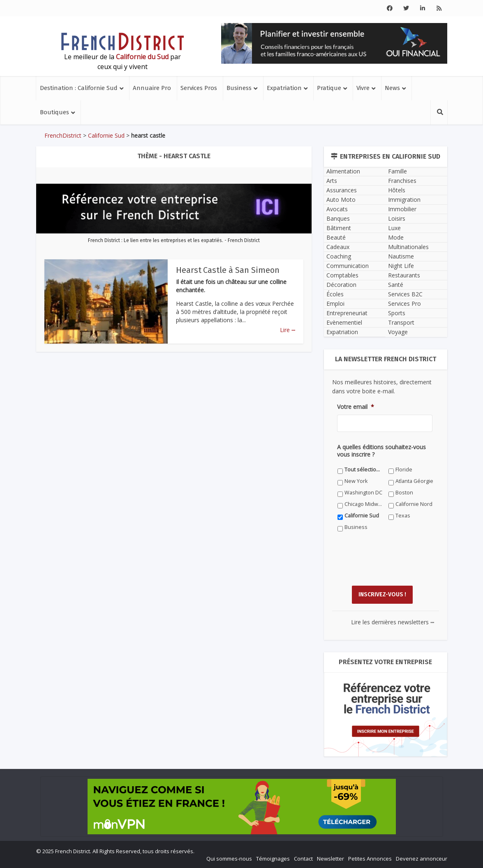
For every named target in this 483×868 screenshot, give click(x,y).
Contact (303, 858)
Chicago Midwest (364, 504)
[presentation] (400, 565)
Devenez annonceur (422, 858)
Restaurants (404, 275)
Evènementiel (344, 322)
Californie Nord (414, 504)
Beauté (336, 237)
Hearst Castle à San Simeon (228, 270)
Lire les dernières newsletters (393, 622)
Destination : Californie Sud (79, 88)
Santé (396, 285)
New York (356, 481)
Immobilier (402, 209)
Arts (332, 181)
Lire (288, 330)
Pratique (329, 88)
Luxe (394, 228)
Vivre (363, 88)
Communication (348, 266)
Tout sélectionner (364, 470)
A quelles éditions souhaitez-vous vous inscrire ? (381, 451)
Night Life (401, 266)
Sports (397, 313)
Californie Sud (106, 135)
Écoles (335, 294)
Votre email (356, 407)
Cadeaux (338, 247)
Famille (397, 171)
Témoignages (273, 858)
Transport (401, 322)
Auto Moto (341, 200)
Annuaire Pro (152, 88)
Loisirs (397, 218)
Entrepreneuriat (347, 313)
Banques (338, 218)
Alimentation (343, 171)
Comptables (342, 275)
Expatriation (284, 88)
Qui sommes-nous (229, 858)
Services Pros (199, 88)
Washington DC (363, 493)
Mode (396, 237)
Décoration (341, 285)
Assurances (342, 190)
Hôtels (397, 190)
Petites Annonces (370, 858)
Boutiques (54, 112)
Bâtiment (339, 228)
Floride (404, 470)
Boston (404, 493)
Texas (403, 516)
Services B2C (405, 294)
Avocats (337, 209)
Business (239, 88)
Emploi (335, 304)
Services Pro (404, 304)
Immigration (404, 200)
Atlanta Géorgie (414, 481)
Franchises (402, 181)
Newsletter (330, 858)
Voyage (398, 332)
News (392, 88)
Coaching (339, 256)
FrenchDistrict (63, 135)
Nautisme (401, 256)
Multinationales (408, 247)
